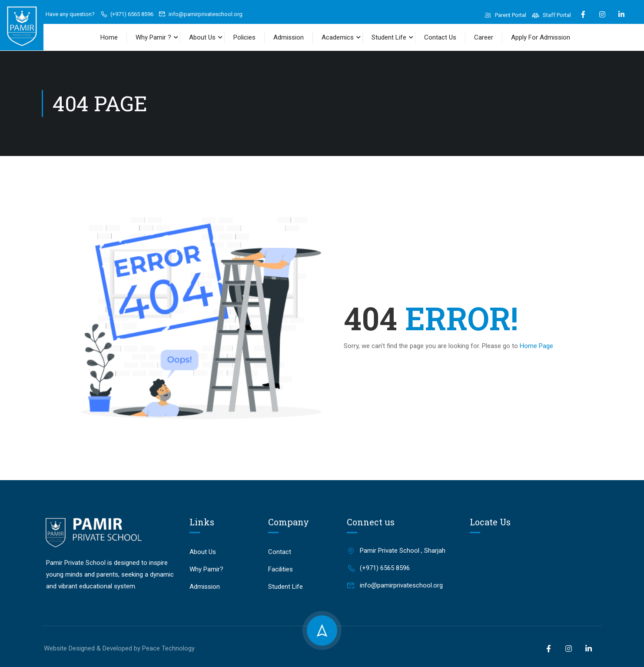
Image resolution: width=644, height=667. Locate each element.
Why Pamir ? (153, 37)
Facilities (281, 569)
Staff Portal (551, 15)
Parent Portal (505, 15)
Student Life (389, 37)
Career (484, 37)
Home (109, 37)
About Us (202, 37)
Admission (289, 37)
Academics (338, 37)
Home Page (536, 346)
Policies (244, 37)
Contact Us (440, 37)
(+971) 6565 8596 (127, 14)
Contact (280, 552)
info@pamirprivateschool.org (201, 14)
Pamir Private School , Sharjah (396, 551)
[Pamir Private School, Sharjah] (534, 565)
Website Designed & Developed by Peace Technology (119, 648)
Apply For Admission (541, 37)
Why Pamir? (206, 569)
